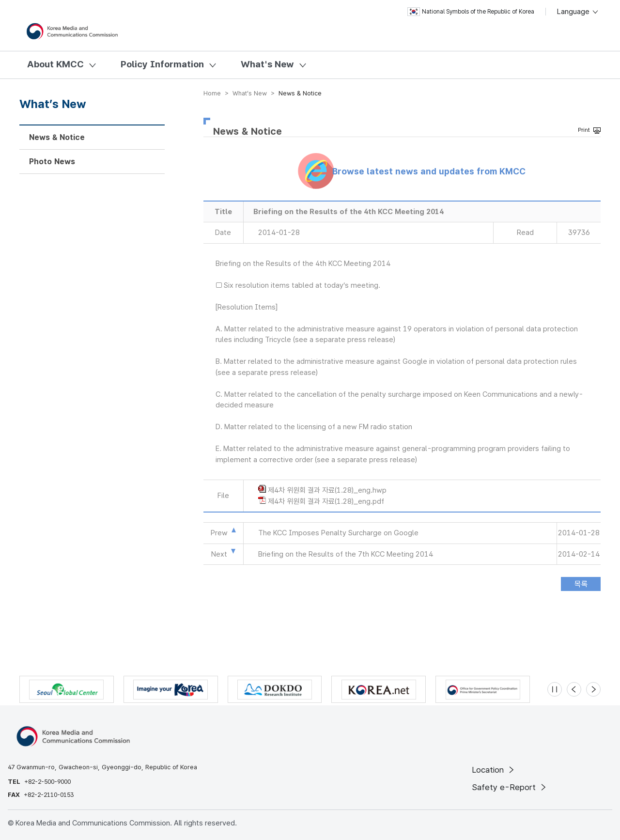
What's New (267, 64)
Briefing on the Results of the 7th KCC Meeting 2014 (346, 554)
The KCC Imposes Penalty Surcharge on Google (338, 533)
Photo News (52, 162)
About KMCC (55, 64)
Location (494, 770)
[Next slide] (593, 689)
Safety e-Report (510, 787)
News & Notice (57, 137)
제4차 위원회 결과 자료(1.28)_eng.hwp (327, 490)
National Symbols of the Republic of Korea (471, 12)
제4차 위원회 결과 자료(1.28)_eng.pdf (326, 501)
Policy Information (162, 64)
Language (578, 12)
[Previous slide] (574, 689)
